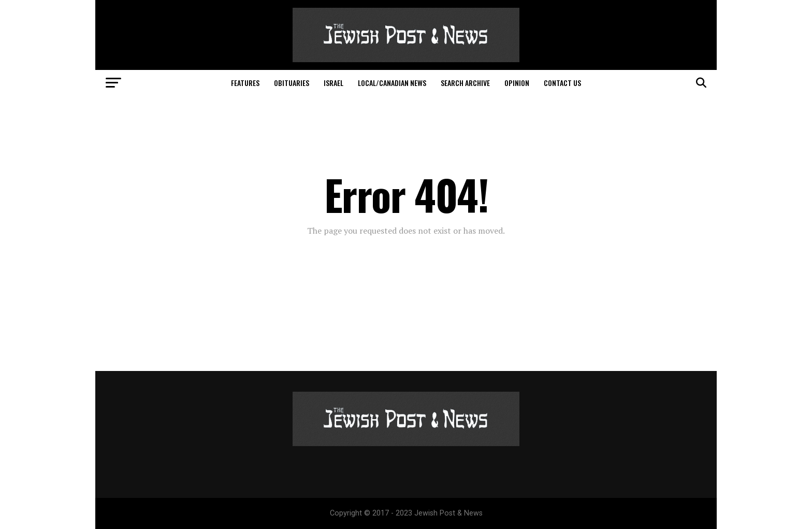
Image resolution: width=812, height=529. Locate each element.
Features (245, 83)
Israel (334, 83)
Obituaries (292, 83)
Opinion (517, 83)
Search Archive (465, 83)
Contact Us (562, 83)
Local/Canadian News (392, 83)
